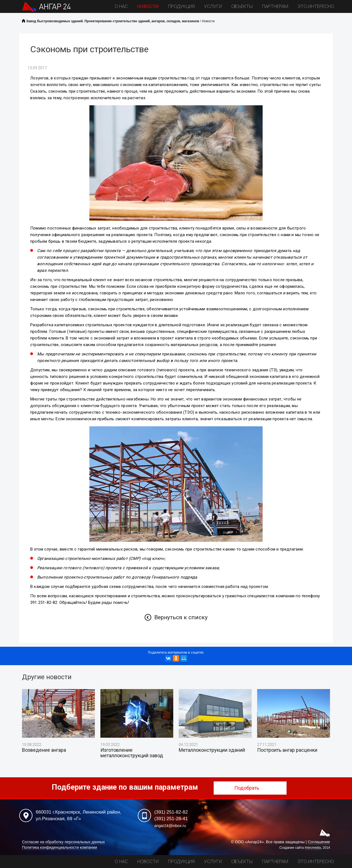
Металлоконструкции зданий (212, 750)
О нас (121, 6)
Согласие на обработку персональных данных (63, 842)
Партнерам (275, 6)
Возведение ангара (44, 750)
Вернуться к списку (181, 617)
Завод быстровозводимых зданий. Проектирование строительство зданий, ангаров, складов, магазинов (113, 21)
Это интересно (316, 6)
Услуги (213, 6)
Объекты (242, 6)
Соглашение (319, 842)
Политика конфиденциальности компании (60, 847)
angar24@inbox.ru (170, 826)
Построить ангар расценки (287, 750)
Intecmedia (313, 848)
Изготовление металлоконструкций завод (132, 753)
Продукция (181, 6)
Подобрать (250, 788)
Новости (148, 6)
